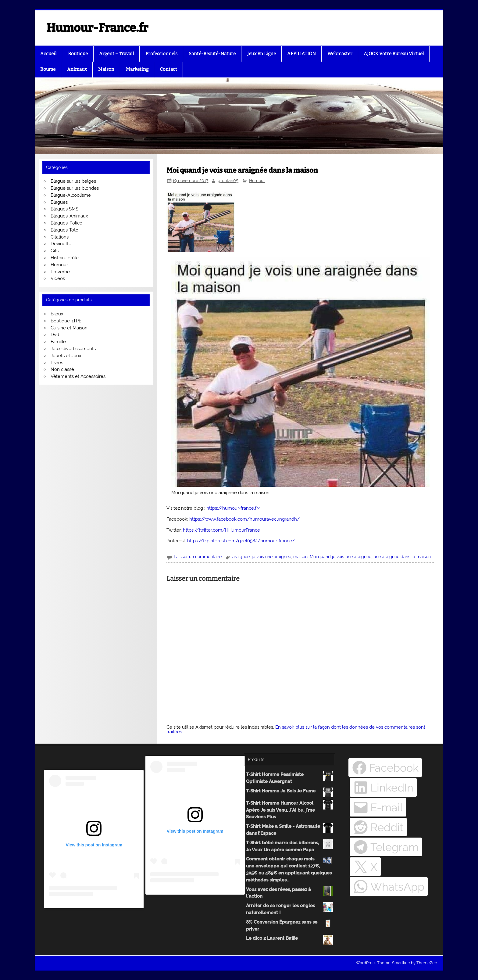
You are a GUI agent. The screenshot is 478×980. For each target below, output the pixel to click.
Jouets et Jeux (66, 356)
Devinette (61, 244)
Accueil (48, 54)
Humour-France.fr (97, 28)
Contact (168, 69)
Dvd (55, 335)
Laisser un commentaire (198, 557)
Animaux (77, 69)
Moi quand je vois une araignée (341, 557)
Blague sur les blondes (75, 188)
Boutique (78, 54)
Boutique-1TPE (66, 321)
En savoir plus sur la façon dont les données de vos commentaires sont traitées (296, 729)
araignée (241, 557)
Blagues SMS (64, 209)
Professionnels (161, 54)
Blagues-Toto (64, 230)
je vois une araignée (271, 557)
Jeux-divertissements (73, 349)
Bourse (48, 69)
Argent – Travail (116, 54)
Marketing (137, 69)
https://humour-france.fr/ (233, 508)
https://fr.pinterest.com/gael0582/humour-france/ (241, 541)
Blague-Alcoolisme (71, 195)
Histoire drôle (65, 258)
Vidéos (58, 278)
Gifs (55, 251)
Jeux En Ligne (262, 54)
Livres (57, 363)
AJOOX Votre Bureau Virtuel (394, 54)
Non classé (62, 369)
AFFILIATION (301, 54)
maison (300, 557)
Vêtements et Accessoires (78, 376)
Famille (58, 342)
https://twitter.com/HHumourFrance (221, 530)
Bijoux (57, 314)
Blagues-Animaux (69, 216)
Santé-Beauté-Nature (212, 54)
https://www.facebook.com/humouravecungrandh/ (244, 519)
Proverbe (60, 272)
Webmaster (340, 54)
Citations (60, 237)
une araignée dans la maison (402, 557)
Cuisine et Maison (69, 328)
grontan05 (228, 181)
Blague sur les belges (73, 181)
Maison (106, 69)
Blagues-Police (66, 223)
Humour (257, 181)
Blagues (59, 202)
